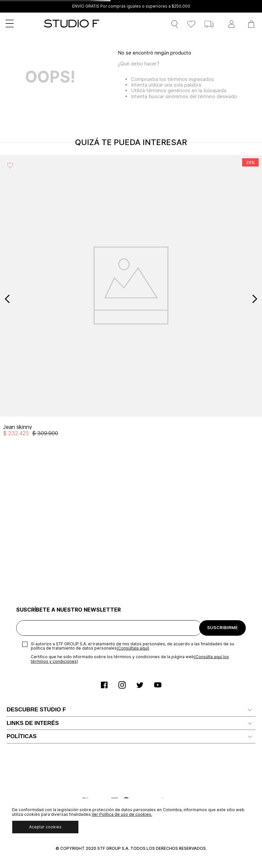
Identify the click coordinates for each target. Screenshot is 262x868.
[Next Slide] (255, 299)
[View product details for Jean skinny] (131, 299)
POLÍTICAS (22, 736)
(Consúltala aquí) (133, 648)
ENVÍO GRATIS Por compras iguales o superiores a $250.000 (131, 6)
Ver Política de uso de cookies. (122, 814)
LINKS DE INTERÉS (33, 723)
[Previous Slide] (7, 299)
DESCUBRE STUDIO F (36, 710)
